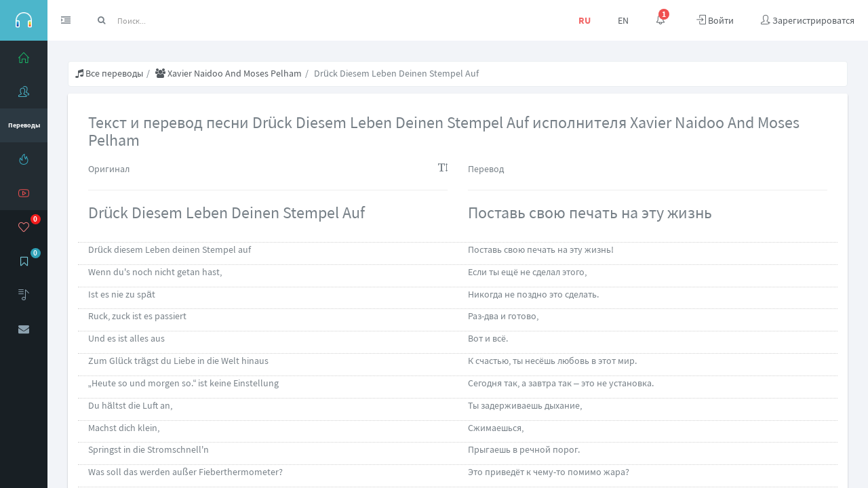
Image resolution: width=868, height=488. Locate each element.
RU (585, 20)
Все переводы (109, 73)
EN (623, 20)
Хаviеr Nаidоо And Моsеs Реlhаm (229, 73)
